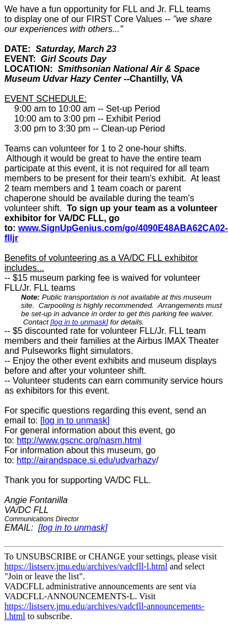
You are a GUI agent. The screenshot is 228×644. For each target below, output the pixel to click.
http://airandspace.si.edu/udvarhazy (86, 460)
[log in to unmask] (79, 322)
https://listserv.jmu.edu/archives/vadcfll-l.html (86, 566)
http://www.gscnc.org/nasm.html (79, 440)
